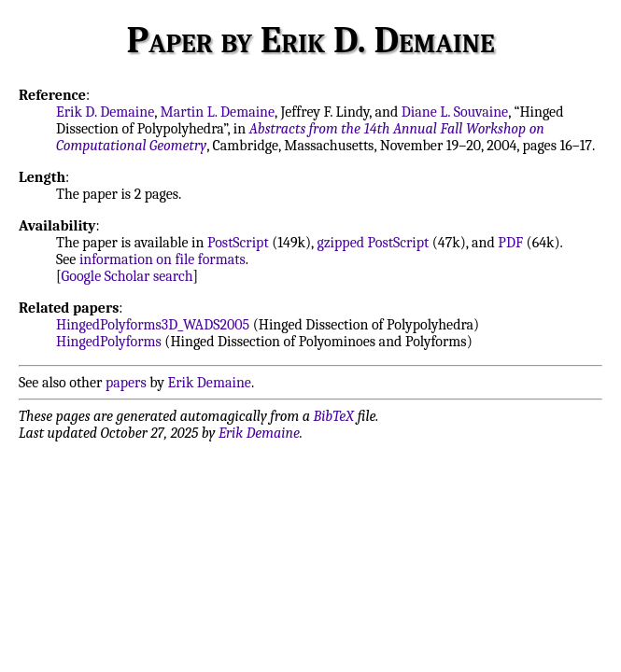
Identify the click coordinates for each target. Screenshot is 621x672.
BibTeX (334, 416)
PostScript (238, 243)
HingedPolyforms (109, 342)
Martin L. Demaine (218, 112)
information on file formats (162, 259)
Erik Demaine (210, 383)
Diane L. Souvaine (455, 112)
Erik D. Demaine (105, 112)
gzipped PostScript (373, 243)
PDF (510, 243)
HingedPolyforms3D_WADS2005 (153, 325)
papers (126, 383)
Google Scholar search (127, 276)
